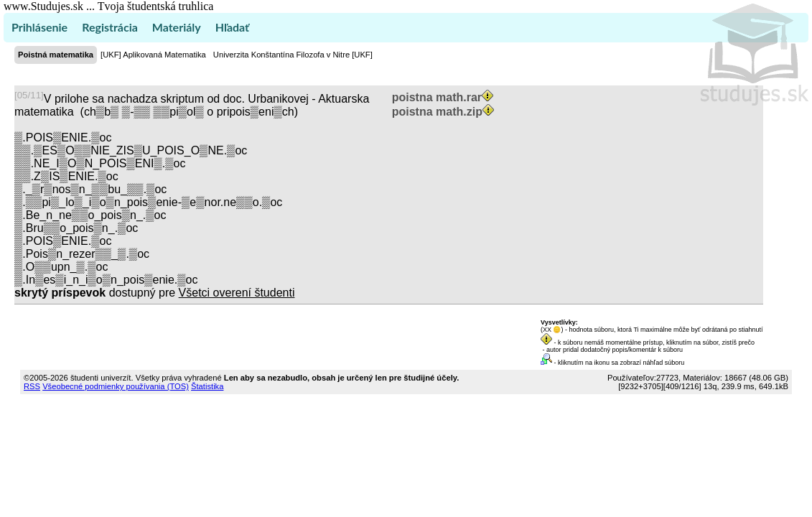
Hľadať (232, 27)
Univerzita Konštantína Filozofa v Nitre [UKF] (293, 55)
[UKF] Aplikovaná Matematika (153, 55)
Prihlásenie (39, 27)
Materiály (177, 27)
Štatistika (207, 386)
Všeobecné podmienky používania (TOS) (116, 386)
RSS (32, 386)
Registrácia (110, 27)
